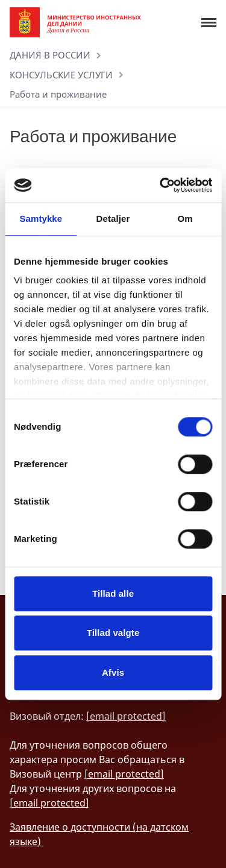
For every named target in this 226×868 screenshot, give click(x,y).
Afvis (113, 672)
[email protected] (126, 716)
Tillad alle (113, 593)
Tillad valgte (113, 633)
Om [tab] (185, 219)
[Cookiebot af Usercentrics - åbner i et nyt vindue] (161, 185)
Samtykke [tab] (41, 219)
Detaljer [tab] (113, 219)
